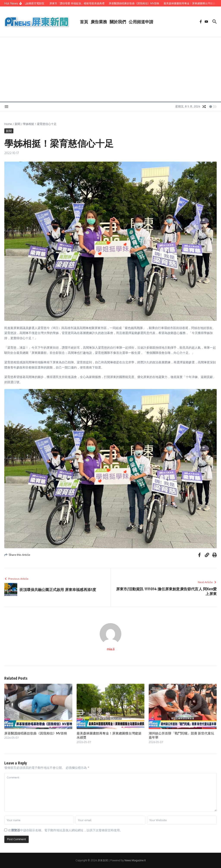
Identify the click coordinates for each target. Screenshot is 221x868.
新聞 (17, 124)
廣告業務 (99, 22)
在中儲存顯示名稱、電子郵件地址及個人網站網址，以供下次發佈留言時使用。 (65, 830)
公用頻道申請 (141, 22)
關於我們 (118, 22)
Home (8, 124)
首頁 (84, 22)
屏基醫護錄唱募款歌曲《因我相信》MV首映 (36, 733)
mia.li (111, 649)
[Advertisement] (110, 69)
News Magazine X (135, 860)
